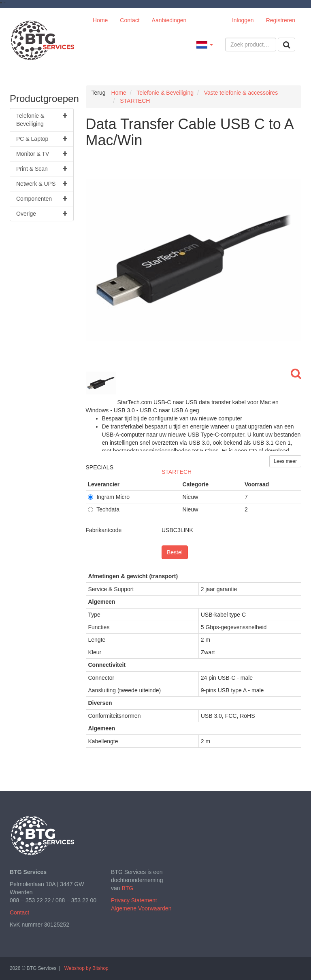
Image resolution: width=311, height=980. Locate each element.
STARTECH (177, 472)
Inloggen (243, 20)
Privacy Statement (134, 900)
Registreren (281, 20)
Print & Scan (42, 169)
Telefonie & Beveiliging (42, 119)
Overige (42, 214)
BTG (127, 888)
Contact (130, 20)
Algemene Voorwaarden (141, 908)
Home (100, 20)
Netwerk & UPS (42, 184)
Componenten (42, 199)
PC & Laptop (42, 139)
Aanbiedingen (169, 20)
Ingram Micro (109, 497)
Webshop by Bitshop (86, 968)
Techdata (104, 509)
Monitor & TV (42, 154)
